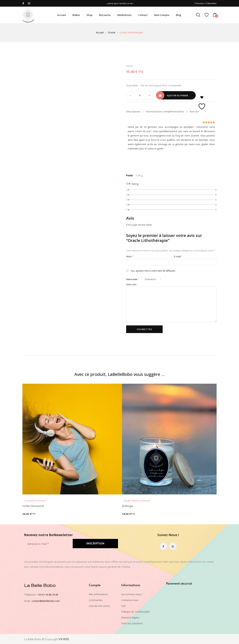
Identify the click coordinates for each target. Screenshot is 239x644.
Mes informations (98, 594)
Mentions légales (130, 617)
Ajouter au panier (177, 95)
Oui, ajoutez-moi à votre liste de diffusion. (151, 270)
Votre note (133, 279)
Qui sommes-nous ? (132, 594)
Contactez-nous (130, 600)
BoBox (76, 15)
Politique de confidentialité (135, 611)
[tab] (136, 111)
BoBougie (128, 505)
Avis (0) (194, 111)
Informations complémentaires (165, 111)
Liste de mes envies (99, 605)
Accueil (62, 15)
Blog (179, 15)
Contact (143, 15)
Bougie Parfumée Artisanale (137, 500)
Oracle (112, 32)
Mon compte (162, 15)
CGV (123, 605)
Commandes (96, 600)
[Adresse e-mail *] (47, 544)
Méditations (124, 15)
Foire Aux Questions (132, 623)
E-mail (178, 256)
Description (134, 111)
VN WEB (64, 639)
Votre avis (132, 284)
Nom (130, 256)
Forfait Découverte (33, 505)
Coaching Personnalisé (35, 500)
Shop (89, 15)
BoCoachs (105, 15)
